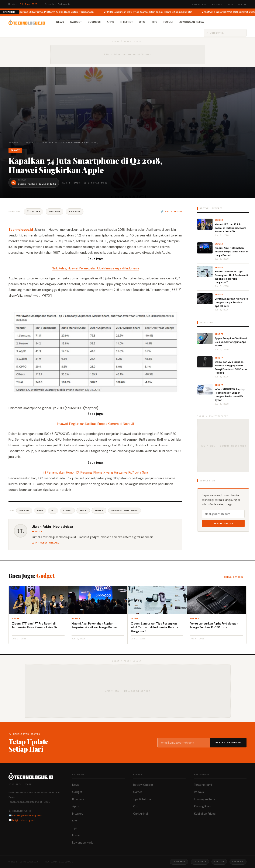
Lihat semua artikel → (47, 543)
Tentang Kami (199, 5)
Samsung (24, 510)
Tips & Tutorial (142, 799)
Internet (127, 22)
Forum (168, 22)
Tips (154, 22)
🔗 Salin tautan (172, 211)
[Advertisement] (128, 109)
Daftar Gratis (223, 523)
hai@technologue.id (24, 820)
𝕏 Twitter (33, 211)
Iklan (230, 5)
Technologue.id (21, 230)
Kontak (242, 5)
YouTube (219, 862)
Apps (110, 22)
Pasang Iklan (202, 806)
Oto (142, 22)
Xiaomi (67, 510)
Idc (53, 510)
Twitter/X (200, 862)
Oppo (40, 510)
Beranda (14, 143)
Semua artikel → (235, 577)
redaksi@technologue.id (27, 815)
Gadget (76, 22)
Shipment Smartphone (125, 510)
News (60, 22)
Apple (83, 510)
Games (138, 792)
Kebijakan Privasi (205, 814)
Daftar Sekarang (228, 743)
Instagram (179, 862)
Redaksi (217, 5)
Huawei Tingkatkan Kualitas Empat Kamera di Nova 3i (96, 424)
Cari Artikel (140, 814)
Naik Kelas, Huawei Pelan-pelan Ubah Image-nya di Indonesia (96, 268)
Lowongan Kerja (191, 22)
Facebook (75, 211)
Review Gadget (143, 785)
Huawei (99, 510)
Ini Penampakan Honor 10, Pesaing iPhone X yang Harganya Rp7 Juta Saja (95, 472)
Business (94, 22)
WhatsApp (54, 211)
